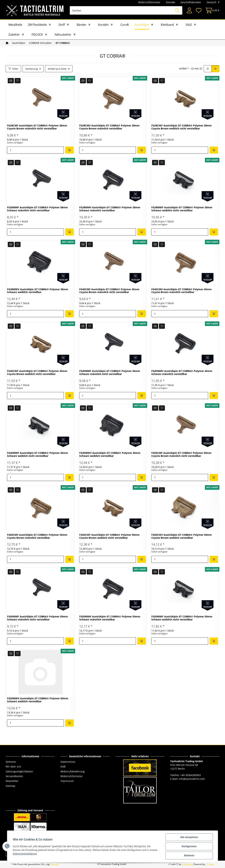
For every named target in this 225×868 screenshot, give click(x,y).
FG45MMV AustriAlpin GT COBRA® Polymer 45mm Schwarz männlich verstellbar (182, 373)
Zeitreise (11, 762)
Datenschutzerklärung (25, 854)
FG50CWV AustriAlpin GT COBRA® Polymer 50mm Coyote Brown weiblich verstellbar (182, 536)
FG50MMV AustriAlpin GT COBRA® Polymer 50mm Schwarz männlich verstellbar (110, 618)
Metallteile (15, 25)
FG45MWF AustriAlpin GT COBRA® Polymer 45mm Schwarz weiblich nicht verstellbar (38, 455)
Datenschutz (68, 762)
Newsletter (12, 781)
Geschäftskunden (191, 2)
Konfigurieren (189, 846)
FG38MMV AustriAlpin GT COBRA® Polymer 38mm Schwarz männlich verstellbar (110, 209)
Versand (55, 864)
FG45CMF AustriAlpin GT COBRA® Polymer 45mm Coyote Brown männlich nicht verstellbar (109, 291)
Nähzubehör (63, 35)
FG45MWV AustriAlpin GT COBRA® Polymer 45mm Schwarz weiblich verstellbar (110, 455)
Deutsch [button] (212, 2)
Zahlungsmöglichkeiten (19, 771)
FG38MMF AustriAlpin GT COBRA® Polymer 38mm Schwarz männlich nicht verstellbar (37, 209)
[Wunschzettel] (198, 10)
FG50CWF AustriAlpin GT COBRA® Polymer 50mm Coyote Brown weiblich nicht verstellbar (109, 536)
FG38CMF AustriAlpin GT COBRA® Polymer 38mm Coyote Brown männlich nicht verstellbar (37, 127)
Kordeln (103, 25)
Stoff (62, 25)
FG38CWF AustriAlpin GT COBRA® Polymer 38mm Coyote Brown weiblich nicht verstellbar (181, 127)
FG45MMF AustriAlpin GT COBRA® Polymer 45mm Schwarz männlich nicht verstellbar (110, 373)
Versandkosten (14, 776)
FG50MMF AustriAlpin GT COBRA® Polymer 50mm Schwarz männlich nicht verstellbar (37, 618)
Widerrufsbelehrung (73, 771)
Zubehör (14, 35)
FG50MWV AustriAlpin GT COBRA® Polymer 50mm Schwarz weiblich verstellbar (38, 700)
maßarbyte (187, 864)
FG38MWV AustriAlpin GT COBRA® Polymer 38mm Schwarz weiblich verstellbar (38, 291)
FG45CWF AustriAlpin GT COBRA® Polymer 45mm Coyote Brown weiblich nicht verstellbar (37, 373)
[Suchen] (126, 10)
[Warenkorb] (211, 10)
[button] (189, 10)
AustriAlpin (142, 25)
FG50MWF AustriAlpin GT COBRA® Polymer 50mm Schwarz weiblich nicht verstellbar (182, 618)
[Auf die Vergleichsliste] (11, 81)
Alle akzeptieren (189, 837)
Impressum (67, 781)
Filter (13, 69)
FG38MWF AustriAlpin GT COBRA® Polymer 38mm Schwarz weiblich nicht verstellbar (182, 209)
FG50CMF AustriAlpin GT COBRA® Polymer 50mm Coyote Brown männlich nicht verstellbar (181, 455)
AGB (63, 766)
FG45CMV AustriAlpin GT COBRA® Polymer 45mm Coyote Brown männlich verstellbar (181, 291)
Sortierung (32, 69)
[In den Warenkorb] (69, 150)
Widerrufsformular (149, 2)
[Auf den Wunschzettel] (18, 81)
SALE (189, 25)
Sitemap (10, 786)
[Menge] (35, 150)
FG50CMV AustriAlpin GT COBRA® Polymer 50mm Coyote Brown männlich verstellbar (37, 536)
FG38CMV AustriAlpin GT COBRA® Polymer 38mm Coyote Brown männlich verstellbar (109, 127)
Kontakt (170, 2)
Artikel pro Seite (57, 69)
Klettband (167, 25)
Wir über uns (13, 766)
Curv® (125, 25)
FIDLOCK (37, 35)
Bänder (81, 25)
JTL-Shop (210, 864)
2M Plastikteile (37, 25)
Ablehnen (189, 855)
